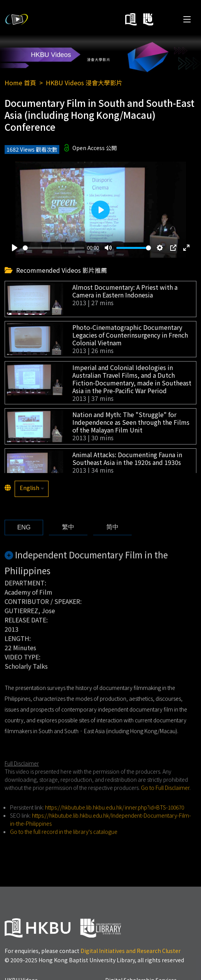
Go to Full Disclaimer (165, 801)
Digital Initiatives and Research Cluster (131, 951)
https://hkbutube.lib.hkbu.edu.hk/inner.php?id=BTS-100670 (115, 821)
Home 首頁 (20, 83)
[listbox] (32, 489)
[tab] (24, 541)
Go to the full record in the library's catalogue (64, 845)
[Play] (15, 248)
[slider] (54, 248)
